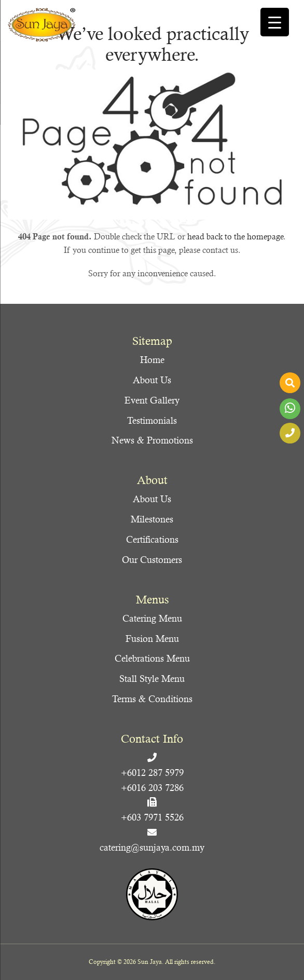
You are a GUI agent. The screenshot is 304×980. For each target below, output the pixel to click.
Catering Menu (152, 618)
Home (152, 360)
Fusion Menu (152, 639)
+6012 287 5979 (152, 773)
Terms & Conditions (152, 699)
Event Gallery (152, 400)
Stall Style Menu (152, 679)
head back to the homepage (235, 237)
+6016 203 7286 (152, 788)
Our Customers (152, 560)
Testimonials (152, 420)
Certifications (152, 539)
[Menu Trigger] (275, 22)
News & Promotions (152, 440)
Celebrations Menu (152, 658)
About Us (152, 380)
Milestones (152, 519)
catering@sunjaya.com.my (152, 847)
